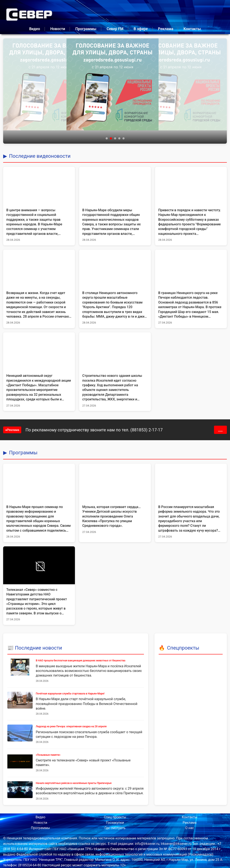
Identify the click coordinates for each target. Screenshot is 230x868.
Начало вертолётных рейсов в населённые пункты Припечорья (74, 783)
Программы (86, 29)
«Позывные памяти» (48, 755)
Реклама (166, 29)
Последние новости (39, 648)
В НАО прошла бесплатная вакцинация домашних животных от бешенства (81, 661)
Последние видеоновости (40, 156)
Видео (35, 29)
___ (221, 430)
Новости (58, 29)
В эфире (141, 29)
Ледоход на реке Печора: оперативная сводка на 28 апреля (71, 726)
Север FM (115, 29)
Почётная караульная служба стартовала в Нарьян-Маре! (70, 694)
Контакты (192, 29)
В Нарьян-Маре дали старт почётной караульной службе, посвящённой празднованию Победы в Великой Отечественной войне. (87, 704)
